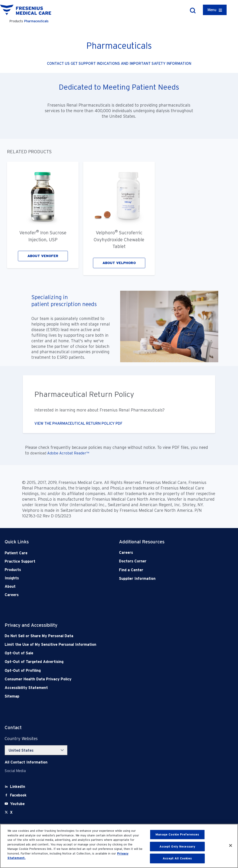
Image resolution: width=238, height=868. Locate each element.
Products (13, 570)
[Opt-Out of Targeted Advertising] (96, 662)
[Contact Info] (26, 762)
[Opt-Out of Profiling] (96, 671)
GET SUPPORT (84, 64)
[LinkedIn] (18, 787)
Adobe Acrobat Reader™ (68, 453)
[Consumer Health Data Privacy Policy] (96, 679)
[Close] (231, 845)
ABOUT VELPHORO (119, 263)
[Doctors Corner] (165, 561)
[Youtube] (17, 804)
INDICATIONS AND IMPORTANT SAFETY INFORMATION (144, 64)
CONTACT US (59, 64)
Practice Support (20, 561)
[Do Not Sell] (96, 636)
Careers (12, 595)
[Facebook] (18, 795)
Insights (12, 578)
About (10, 586)
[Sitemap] (96, 696)
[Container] (215, 10)
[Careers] (165, 553)
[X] (11, 812)
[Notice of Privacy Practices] (96, 644)
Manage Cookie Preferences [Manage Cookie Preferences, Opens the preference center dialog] (177, 834)
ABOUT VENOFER (43, 256)
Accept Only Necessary (177, 847)
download (39, 453)
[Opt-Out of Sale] (96, 653)
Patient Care (16, 553)
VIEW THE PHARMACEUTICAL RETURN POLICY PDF (78, 423)
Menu (212, 10)
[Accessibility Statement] (96, 688)
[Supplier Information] (165, 579)
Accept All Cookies (177, 858)
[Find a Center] (165, 570)
